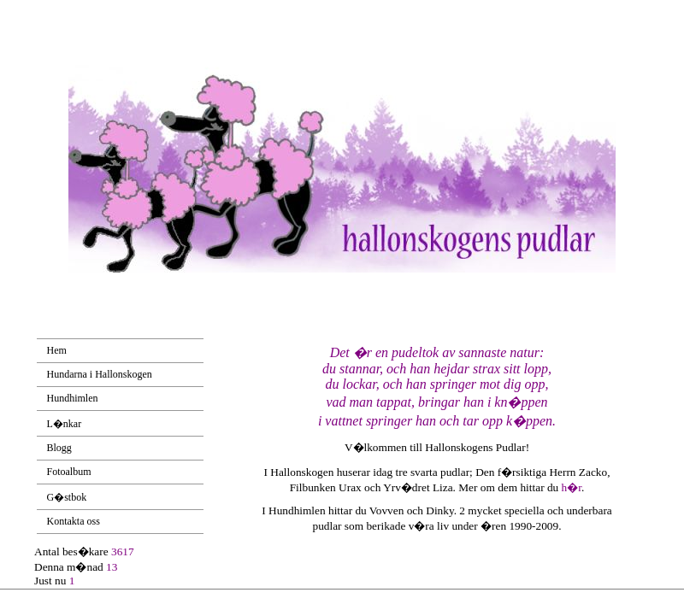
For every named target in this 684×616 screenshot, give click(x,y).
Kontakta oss (74, 521)
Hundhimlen (73, 398)
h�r (572, 487)
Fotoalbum (69, 472)
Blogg (59, 448)
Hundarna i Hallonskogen (100, 374)
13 (112, 567)
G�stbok (67, 497)
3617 (123, 551)
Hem (57, 350)
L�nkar (65, 424)
